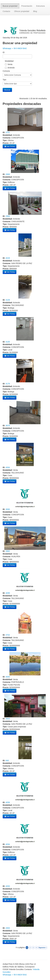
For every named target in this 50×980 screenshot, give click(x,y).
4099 (8, 593)
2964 (8, 216)
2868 (8, 174)
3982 (8, 551)
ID (4, 52)
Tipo (4, 80)
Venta (10, 64)
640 (7, 761)
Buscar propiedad (10, 6)
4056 (8, 802)
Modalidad (9, 61)
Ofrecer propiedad (22, 11)
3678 (8, 426)
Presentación (27, 6)
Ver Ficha (10, 146)
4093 (8, 886)
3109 (8, 300)
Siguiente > (42, 948)
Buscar (7, 90)
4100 (8, 342)
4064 (8, 467)
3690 (8, 509)
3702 (8, 635)
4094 (8, 844)
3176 (8, 384)
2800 (8, 928)
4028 (8, 258)
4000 (8, 677)
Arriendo (11, 68)
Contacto (6, 11)
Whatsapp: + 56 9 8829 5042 (15, 48)
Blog (35, 11)
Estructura (40, 6)
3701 (8, 132)
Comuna (6, 71)
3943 (8, 719)
